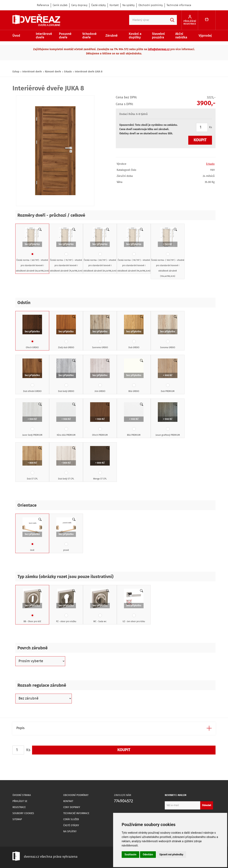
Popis (20, 728)
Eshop (16, 72)
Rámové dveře (53, 72)
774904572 (124, 801)
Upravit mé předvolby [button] (171, 854)
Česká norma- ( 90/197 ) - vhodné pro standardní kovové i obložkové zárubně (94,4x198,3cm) (134, 250)
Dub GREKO (134, 332)
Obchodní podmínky (151, 5)
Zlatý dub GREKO (66, 332)
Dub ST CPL (32, 463)
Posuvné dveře (65, 36)
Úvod (16, 36)
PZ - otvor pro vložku (66, 606)
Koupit (200, 140)
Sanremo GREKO (100, 332)
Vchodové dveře (89, 36)
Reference (43, 5)
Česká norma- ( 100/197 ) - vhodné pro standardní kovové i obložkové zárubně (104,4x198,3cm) (168, 253)
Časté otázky (99, 5)
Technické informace (179, 5)
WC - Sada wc (100, 606)
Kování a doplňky (135, 36)
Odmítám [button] (148, 854)
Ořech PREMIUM (100, 420)
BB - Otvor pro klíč (32, 606)
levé (32, 535)
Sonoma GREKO (168, 332)
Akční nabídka (181, 36)
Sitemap (17, 819)
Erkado (68, 72)
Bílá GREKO (134, 376)
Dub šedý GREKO (66, 376)
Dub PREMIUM (168, 376)
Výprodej (205, 36)
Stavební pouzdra (158, 36)
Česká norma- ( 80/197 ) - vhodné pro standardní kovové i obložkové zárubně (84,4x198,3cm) (100, 250)
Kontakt (114, 5)
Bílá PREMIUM (134, 420)
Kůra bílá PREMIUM (66, 420)
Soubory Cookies (23, 813)
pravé (66, 535)
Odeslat (207, 805)
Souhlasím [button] (130, 854)
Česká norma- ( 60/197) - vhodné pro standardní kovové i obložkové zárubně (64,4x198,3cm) (32, 250)
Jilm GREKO (100, 376)
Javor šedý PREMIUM (32, 420)
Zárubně (112, 36)
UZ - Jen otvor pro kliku (134, 606)
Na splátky (129, 5)
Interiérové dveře (44, 36)
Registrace (19, 807)
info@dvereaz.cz (159, 49)
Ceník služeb (60, 5)
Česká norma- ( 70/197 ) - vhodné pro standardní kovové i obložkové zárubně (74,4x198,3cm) (66, 250)
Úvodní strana (22, 795)
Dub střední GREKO (32, 376)
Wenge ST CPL (100, 463)
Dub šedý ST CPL (66, 463)
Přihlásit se (20, 801)
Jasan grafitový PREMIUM (168, 420)
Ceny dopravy (79, 5)
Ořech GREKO (32, 332)
